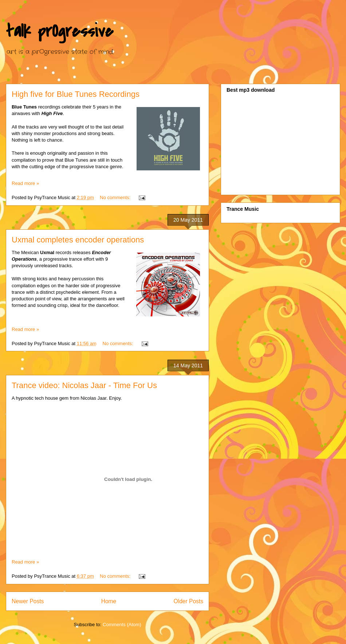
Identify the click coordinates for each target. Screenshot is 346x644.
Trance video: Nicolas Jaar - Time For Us (84, 385)
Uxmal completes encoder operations (78, 240)
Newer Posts (28, 601)
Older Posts (188, 601)
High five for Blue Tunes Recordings (76, 94)
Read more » (25, 183)
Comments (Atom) (122, 625)
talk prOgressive (60, 31)
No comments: (116, 197)
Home (109, 601)
